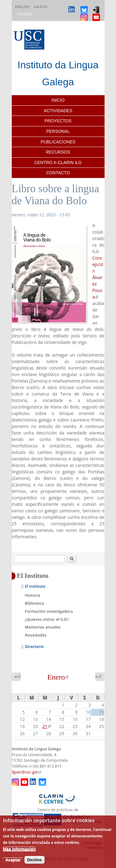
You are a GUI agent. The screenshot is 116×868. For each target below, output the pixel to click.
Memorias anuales (43, 627)
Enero (58, 677)
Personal (58, 131)
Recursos (58, 152)
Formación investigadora (49, 611)
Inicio (58, 100)
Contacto (58, 173)
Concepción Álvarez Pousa (98, 277)
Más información (19, 849)
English (22, 7)
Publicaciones (58, 142)
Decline (34, 860)
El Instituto (35, 586)
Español (25, 14)
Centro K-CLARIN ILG (58, 163)
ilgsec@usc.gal (27, 772)
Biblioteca (34, 603)
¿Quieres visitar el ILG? (47, 619)
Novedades (36, 635)
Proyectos (58, 121)
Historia (32, 595)
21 (47, 726)
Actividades (58, 111)
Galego (41, 7)
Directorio (34, 647)
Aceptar (13, 860)
